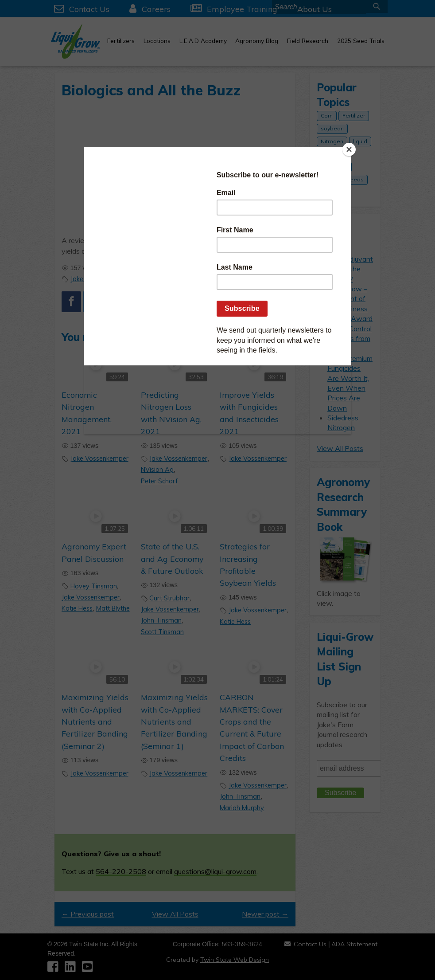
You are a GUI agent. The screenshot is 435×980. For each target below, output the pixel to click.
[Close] (349, 149)
